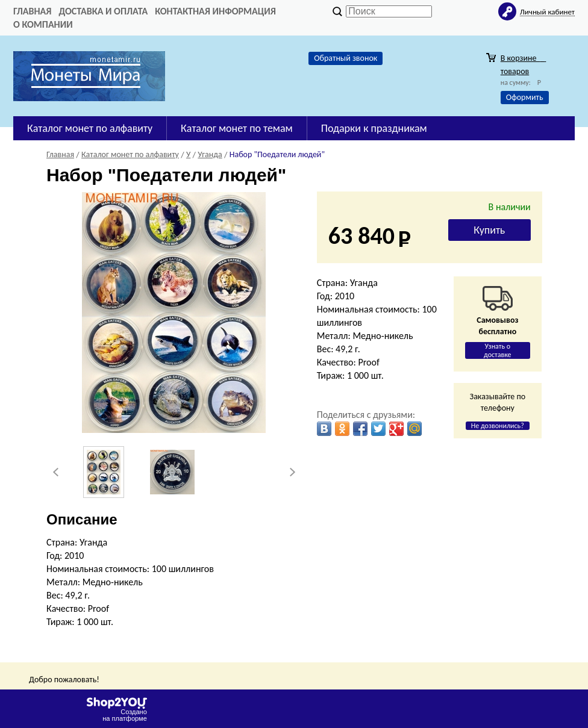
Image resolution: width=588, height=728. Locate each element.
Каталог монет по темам (237, 128)
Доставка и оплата (103, 11)
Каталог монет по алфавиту (90, 128)
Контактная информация (215, 11)
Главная (32, 11)
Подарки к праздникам (374, 128)
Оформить (525, 97)
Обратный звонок (346, 58)
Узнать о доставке (498, 350)
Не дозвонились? (498, 426)
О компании (43, 24)
